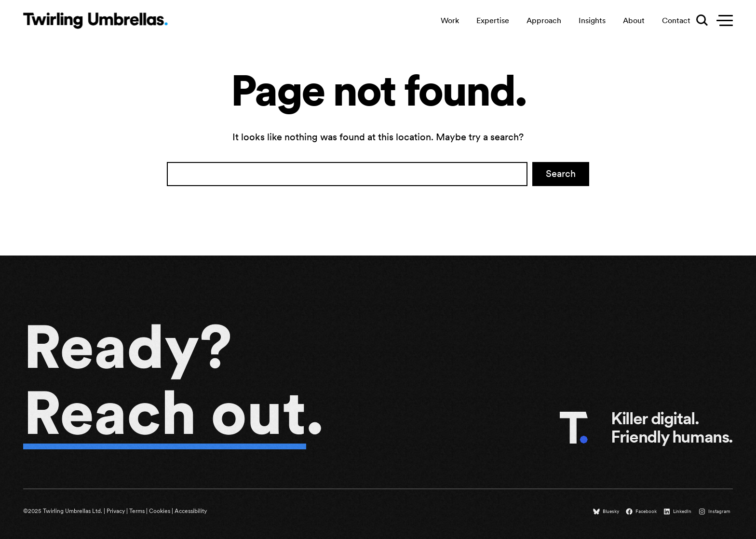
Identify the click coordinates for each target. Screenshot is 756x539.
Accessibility (191, 511)
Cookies (160, 511)
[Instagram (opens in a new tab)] (715, 512)
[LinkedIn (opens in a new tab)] (678, 512)
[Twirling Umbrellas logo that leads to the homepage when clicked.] (95, 20)
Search (561, 174)
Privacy (116, 511)
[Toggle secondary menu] (722, 20)
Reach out (165, 412)
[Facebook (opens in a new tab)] (642, 512)
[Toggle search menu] (701, 20)
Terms (137, 511)
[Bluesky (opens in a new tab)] (607, 512)
